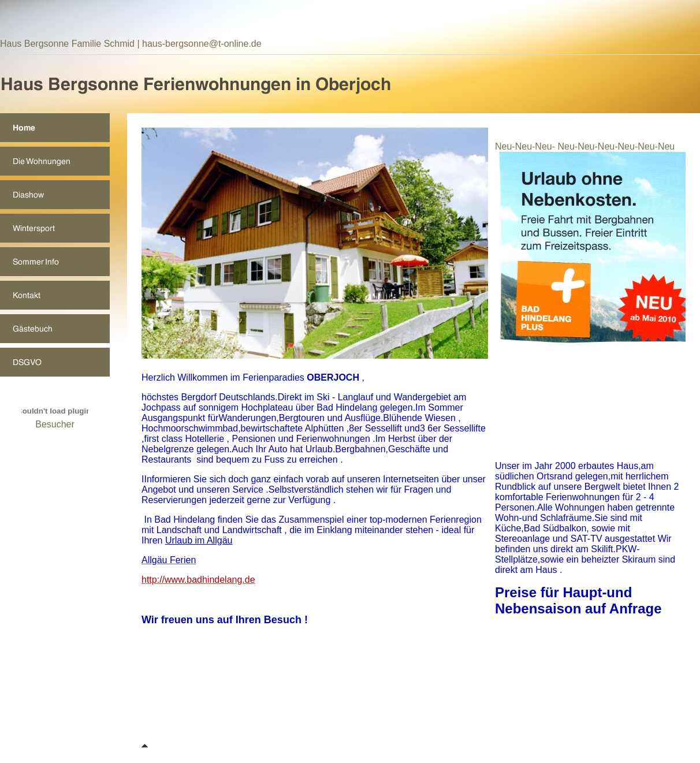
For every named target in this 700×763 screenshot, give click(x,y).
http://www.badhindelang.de (198, 580)
